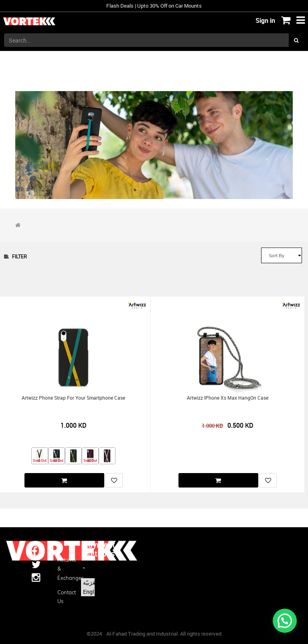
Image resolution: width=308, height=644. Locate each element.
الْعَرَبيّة (91, 582)
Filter (15, 257)
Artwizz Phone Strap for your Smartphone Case (73, 398)
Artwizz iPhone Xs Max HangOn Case (228, 398)
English (92, 592)
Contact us (64, 597)
